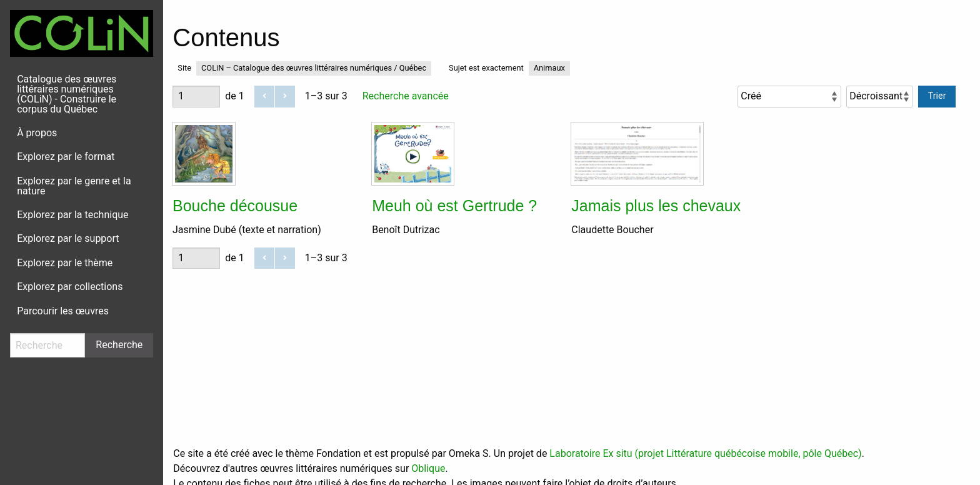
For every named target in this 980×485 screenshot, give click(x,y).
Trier (937, 96)
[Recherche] (47, 345)
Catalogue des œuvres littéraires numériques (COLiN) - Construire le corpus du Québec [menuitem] (67, 94)
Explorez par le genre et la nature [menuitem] (74, 186)
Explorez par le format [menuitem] (66, 157)
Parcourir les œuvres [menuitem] (63, 311)
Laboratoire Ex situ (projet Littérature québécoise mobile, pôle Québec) (705, 453)
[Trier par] (789, 96)
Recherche (119, 345)
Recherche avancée (406, 96)
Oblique (428, 468)
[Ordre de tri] (880, 96)
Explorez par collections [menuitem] (70, 287)
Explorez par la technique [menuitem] (72, 215)
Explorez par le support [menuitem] (68, 238)
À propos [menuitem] (37, 133)
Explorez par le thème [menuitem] (65, 263)
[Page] (196, 96)
